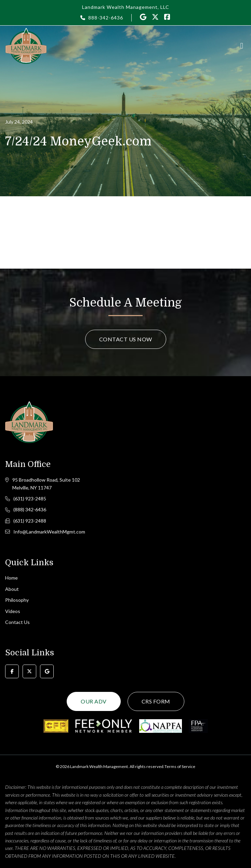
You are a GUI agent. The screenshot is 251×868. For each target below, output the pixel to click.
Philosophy (17, 600)
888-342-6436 (106, 18)
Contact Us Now (126, 339)
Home (11, 578)
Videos (13, 611)
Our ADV (94, 701)
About (12, 589)
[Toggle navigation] (242, 46)
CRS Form (156, 701)
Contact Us (17, 622)
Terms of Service (180, 766)
